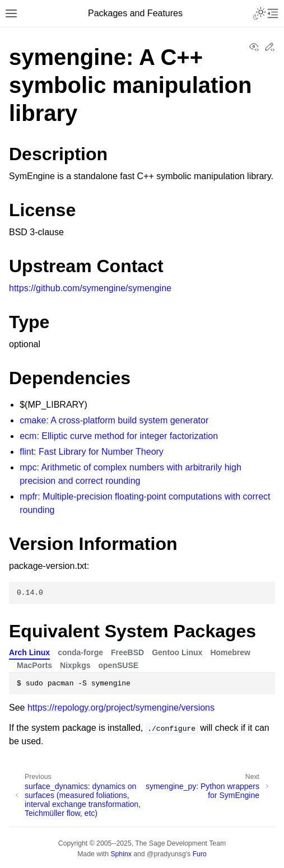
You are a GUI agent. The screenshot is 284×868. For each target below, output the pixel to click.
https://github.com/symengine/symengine (90, 288)
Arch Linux (29, 652)
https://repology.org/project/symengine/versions (121, 708)
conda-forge (80, 652)
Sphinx (121, 854)
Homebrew (230, 652)
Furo (200, 854)
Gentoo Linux (177, 652)
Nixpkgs (75, 665)
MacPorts (34, 665)
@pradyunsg (166, 854)
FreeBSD (127, 652)
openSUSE (119, 665)
